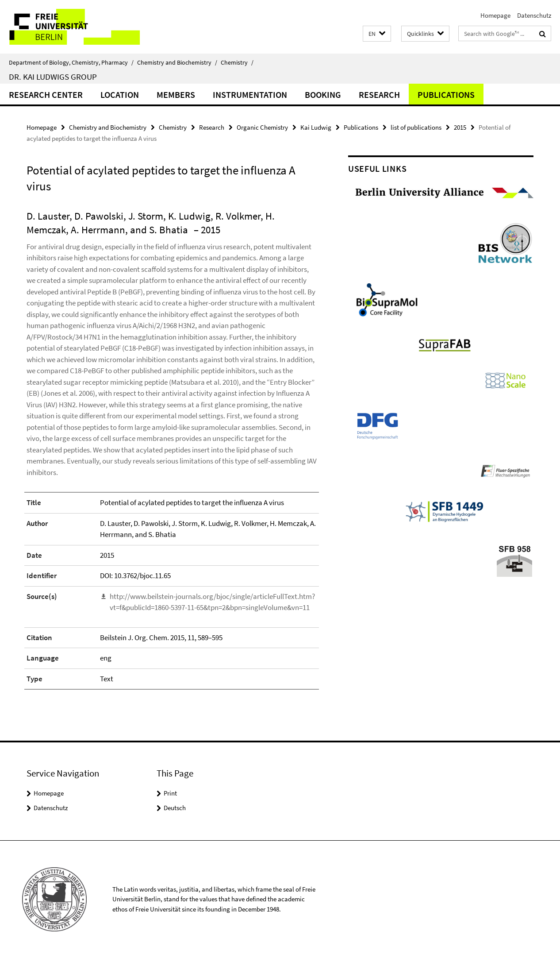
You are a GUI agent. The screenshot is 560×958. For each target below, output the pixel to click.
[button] (377, 34)
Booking (323, 95)
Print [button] (170, 793)
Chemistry (237, 62)
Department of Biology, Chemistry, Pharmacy (71, 62)
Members (176, 95)
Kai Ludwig (316, 127)
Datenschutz (534, 15)
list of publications (416, 127)
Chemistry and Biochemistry (177, 62)
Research (379, 95)
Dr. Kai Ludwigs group (53, 77)
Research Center (46, 95)
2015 (460, 127)
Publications (446, 95)
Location (120, 95)
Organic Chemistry (262, 127)
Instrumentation (250, 95)
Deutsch (175, 808)
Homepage (495, 15)
